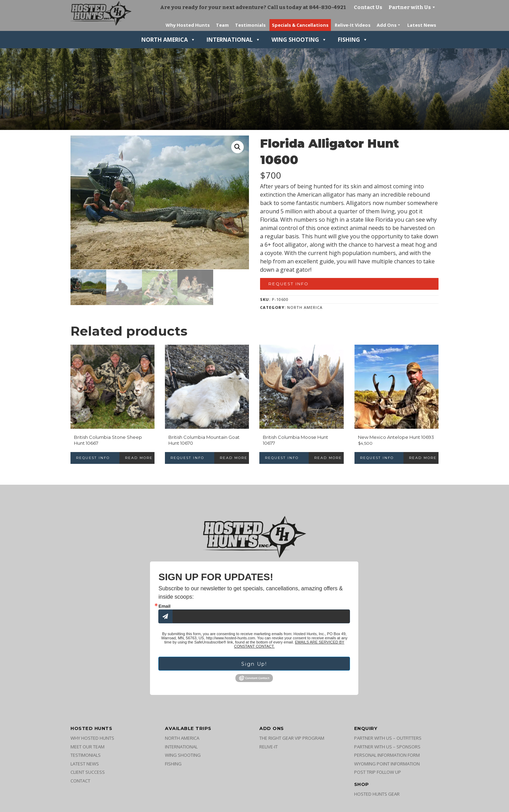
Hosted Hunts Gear (377, 794)
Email (164, 606)
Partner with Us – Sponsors (387, 747)
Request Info (289, 284)
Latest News (85, 764)
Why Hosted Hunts (92, 738)
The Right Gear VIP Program (292, 738)
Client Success (88, 772)
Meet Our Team (87, 747)
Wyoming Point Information (387, 764)
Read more (139, 458)
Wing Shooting (299, 40)
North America (168, 40)
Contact (80, 781)
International (233, 40)
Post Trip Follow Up (378, 772)
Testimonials (86, 755)
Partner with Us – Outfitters (388, 738)
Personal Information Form (387, 755)
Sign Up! (254, 664)
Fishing (353, 40)
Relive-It (269, 747)
